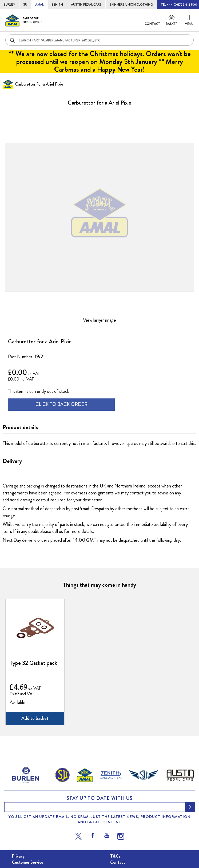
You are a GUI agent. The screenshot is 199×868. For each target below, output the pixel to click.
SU (25, 5)
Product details (20, 427)
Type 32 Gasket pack (33, 663)
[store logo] (24, 20)
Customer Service (28, 862)
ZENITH (57, 5)
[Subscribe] (190, 807)
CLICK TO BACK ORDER (61, 404)
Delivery (12, 461)
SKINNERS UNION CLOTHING (131, 5)
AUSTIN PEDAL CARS (86, 5)
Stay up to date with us (99, 798)
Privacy (18, 856)
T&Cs (115, 856)
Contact (152, 24)
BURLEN (9, 5)
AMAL (39, 5)
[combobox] (99, 40)
